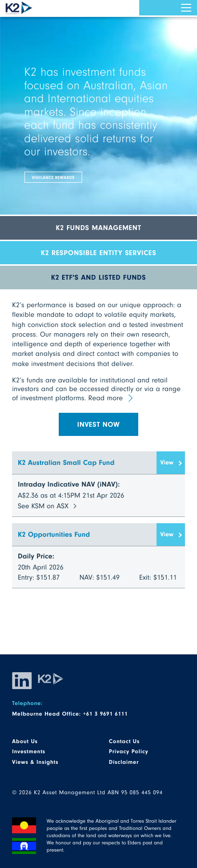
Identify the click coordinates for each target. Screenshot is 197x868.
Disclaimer (124, 762)
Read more (105, 398)
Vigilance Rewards (53, 177)
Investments (29, 751)
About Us (25, 741)
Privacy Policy (129, 751)
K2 (19, 8)
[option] (98, 124)
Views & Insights (35, 762)
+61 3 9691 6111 (105, 714)
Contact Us (124, 741)
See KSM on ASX (43, 506)
